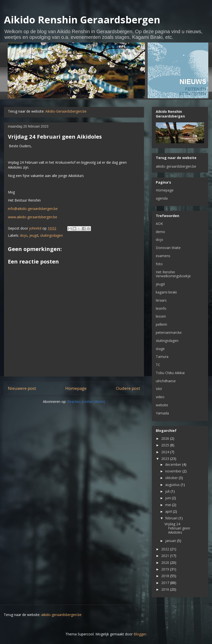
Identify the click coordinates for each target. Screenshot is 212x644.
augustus (173, 485)
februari (172, 518)
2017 (166, 583)
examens (163, 256)
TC (158, 365)
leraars (161, 300)
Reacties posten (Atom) (86, 402)
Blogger (140, 634)
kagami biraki (166, 292)
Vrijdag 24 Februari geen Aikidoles (177, 528)
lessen (161, 316)
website (162, 405)
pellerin (161, 324)
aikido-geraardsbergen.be (176, 166)
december (174, 464)
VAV (159, 389)
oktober (172, 478)
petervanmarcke (169, 332)
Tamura (162, 357)
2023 (166, 459)
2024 (166, 452)
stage (160, 349)
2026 (166, 438)
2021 (166, 556)
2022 (166, 549)
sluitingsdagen (52, 235)
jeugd (34, 235)
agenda (162, 198)
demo (160, 232)
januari (171, 541)
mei (169, 505)
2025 (166, 445)
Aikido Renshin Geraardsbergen (82, 20)
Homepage (76, 388)
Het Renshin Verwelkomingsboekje (173, 274)
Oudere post (128, 388)
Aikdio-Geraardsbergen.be (66, 111)
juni (168, 498)
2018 (166, 576)
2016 (166, 589)
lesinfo (161, 308)
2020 (166, 563)
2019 (166, 569)
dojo (24, 235)
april (169, 511)
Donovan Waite (168, 248)
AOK (159, 224)
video (160, 397)
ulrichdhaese (166, 381)
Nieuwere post (22, 388)
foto (159, 264)
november (174, 471)
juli (168, 491)
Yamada (162, 413)
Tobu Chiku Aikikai (170, 373)
